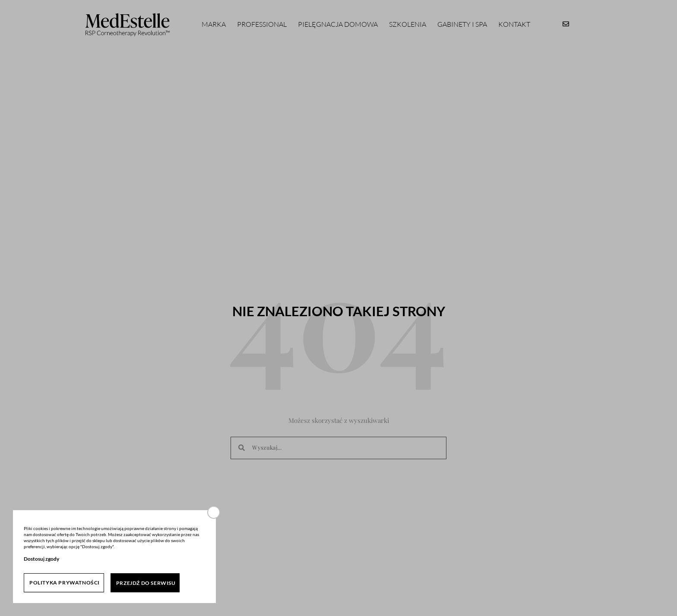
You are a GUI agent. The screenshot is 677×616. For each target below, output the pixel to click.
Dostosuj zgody (41, 559)
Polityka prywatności (65, 583)
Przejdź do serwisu (146, 583)
